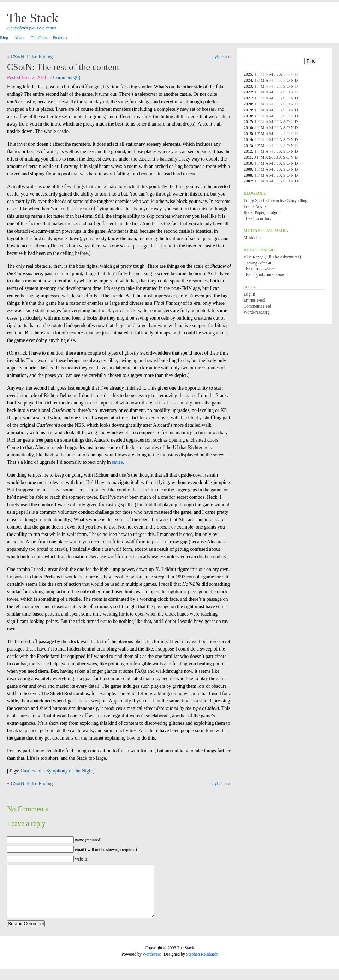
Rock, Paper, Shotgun (262, 212)
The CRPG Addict (259, 269)
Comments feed (257, 306)
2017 (248, 122)
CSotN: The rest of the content (63, 67)
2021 (248, 98)
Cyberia (219, 57)
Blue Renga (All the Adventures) (272, 257)
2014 (248, 140)
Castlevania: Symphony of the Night (57, 771)
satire (117, 462)
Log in (249, 294)
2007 (248, 181)
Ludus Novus (255, 206)
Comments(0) (64, 78)
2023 (248, 86)
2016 (248, 128)
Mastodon (252, 238)
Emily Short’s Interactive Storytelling (275, 200)
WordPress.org (257, 312)
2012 (248, 151)
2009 (248, 169)
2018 (248, 116)
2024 (248, 80)
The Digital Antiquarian (264, 275)
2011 (248, 157)
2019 (248, 110)
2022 (248, 92)
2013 (248, 146)
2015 (248, 134)
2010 (248, 163)
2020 (248, 104)
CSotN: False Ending (32, 57)
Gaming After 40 (258, 263)
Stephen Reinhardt (202, 965)
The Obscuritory (258, 218)
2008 (248, 175)
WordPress (152, 965)
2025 (248, 74)
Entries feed (254, 300)
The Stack (33, 18)
